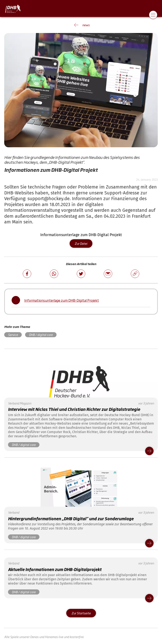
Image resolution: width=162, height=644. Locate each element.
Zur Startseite (81, 613)
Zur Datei (81, 243)
